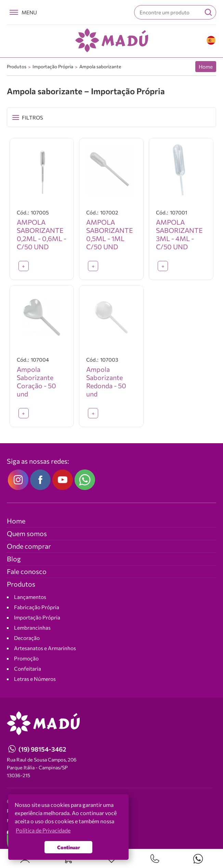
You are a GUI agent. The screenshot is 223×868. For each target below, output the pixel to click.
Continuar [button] (69, 847)
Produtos (17, 66)
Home (206, 67)
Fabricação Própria (37, 607)
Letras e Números (35, 679)
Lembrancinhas (32, 627)
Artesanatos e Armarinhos (45, 648)
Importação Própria (53, 66)
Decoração (27, 638)
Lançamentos (30, 597)
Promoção (26, 658)
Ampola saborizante (100, 66)
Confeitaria (28, 668)
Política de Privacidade (43, 830)
